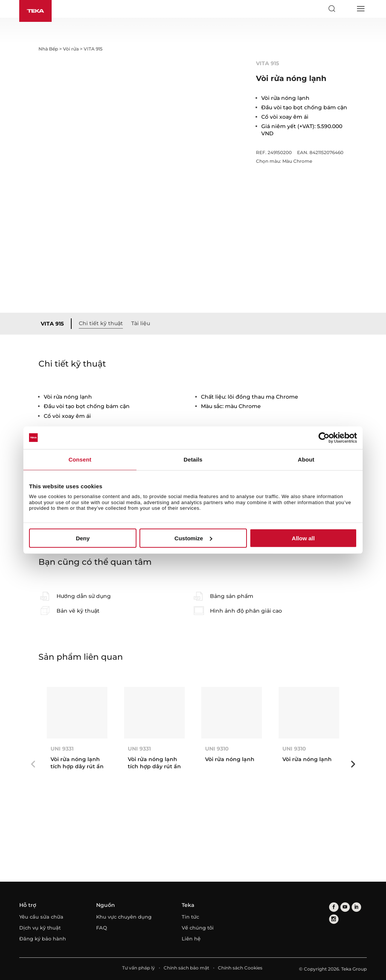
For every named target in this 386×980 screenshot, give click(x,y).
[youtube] (345, 907)
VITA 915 (52, 324)
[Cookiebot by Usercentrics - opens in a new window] (324, 437)
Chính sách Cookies (240, 968)
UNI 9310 (217, 749)
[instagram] (334, 920)
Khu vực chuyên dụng (124, 917)
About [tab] (306, 459)
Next (353, 764)
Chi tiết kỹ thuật (101, 323)
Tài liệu (141, 323)
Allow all (303, 538)
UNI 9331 (62, 749)
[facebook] (334, 907)
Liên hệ (191, 939)
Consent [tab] (80, 459)
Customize (193, 538)
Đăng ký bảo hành (43, 939)
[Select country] (346, 9)
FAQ (102, 928)
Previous (33, 764)
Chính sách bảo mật (186, 968)
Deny (83, 538)
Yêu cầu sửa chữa (41, 917)
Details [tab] (193, 459)
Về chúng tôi (198, 928)
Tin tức (190, 917)
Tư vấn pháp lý (139, 968)
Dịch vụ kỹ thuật (40, 928)
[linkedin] (356, 907)
